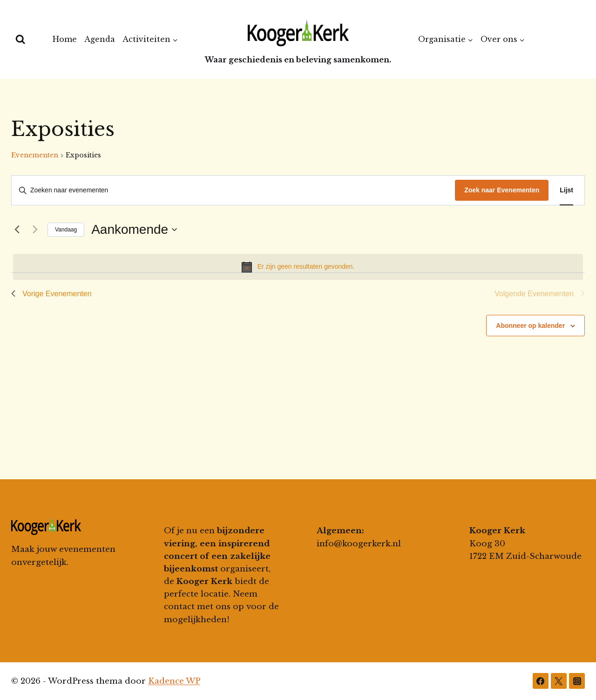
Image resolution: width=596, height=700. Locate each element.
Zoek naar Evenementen (502, 190)
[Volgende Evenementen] (35, 230)
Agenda (100, 39)
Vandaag (66, 230)
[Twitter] (559, 681)
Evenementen (35, 155)
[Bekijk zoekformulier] (20, 40)
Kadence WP (174, 681)
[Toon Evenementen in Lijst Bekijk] (566, 190)
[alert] (298, 267)
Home (65, 39)
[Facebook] (541, 681)
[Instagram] (577, 681)
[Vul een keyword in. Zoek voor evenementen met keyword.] (233, 190)
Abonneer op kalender (530, 326)
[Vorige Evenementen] (17, 230)
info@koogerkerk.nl (359, 544)
